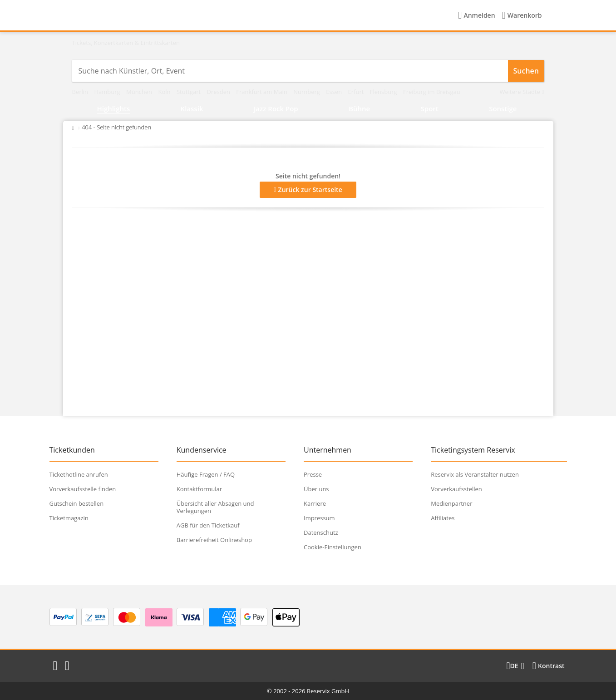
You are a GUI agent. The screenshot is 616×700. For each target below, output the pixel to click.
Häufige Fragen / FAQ (206, 474)
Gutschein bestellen (77, 503)
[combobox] (290, 71)
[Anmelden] (476, 15)
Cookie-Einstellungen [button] (333, 547)
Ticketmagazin (69, 518)
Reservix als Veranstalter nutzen (475, 474)
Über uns (316, 489)
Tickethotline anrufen (79, 474)
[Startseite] (129, 15)
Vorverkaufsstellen (456, 489)
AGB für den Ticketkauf (208, 525)
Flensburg (384, 92)
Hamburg (108, 92)
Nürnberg (307, 92)
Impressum (319, 518)
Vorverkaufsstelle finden (83, 489)
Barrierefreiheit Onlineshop (214, 540)
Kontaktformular (199, 489)
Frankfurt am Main (262, 92)
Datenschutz (321, 532)
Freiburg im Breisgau (432, 92)
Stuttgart (190, 92)
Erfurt (357, 92)
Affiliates (443, 518)
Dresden (219, 92)
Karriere (315, 503)
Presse (313, 474)
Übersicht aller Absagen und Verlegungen (215, 507)
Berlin (81, 92)
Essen (335, 92)
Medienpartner (451, 503)
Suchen (526, 71)
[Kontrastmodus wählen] (549, 666)
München (140, 92)
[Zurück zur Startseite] (73, 127)
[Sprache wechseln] (515, 666)
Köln (165, 92)
